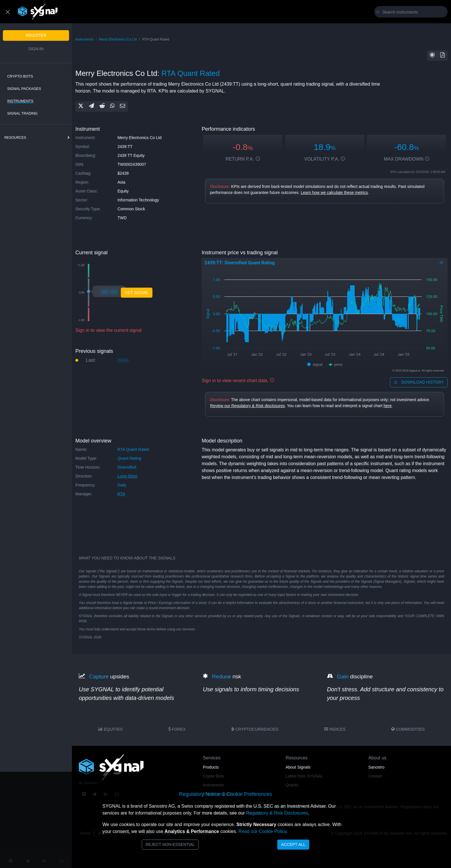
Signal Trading (22, 113)
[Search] (412, 12)
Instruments (20, 101)
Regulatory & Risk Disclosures (277, 813)
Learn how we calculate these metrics (334, 193)
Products (211, 767)
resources (15, 138)
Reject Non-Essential (170, 844)
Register (36, 35)
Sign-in (36, 49)
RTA (121, 494)
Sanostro (376, 767)
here (387, 406)
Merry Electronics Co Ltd (118, 39)
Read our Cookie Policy (262, 831)
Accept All (293, 844)
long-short (127, 476)
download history (419, 382)
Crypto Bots (20, 76)
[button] (432, 56)
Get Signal (137, 292)
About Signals (298, 767)
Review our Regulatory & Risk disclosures (247, 406)
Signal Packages (24, 89)
